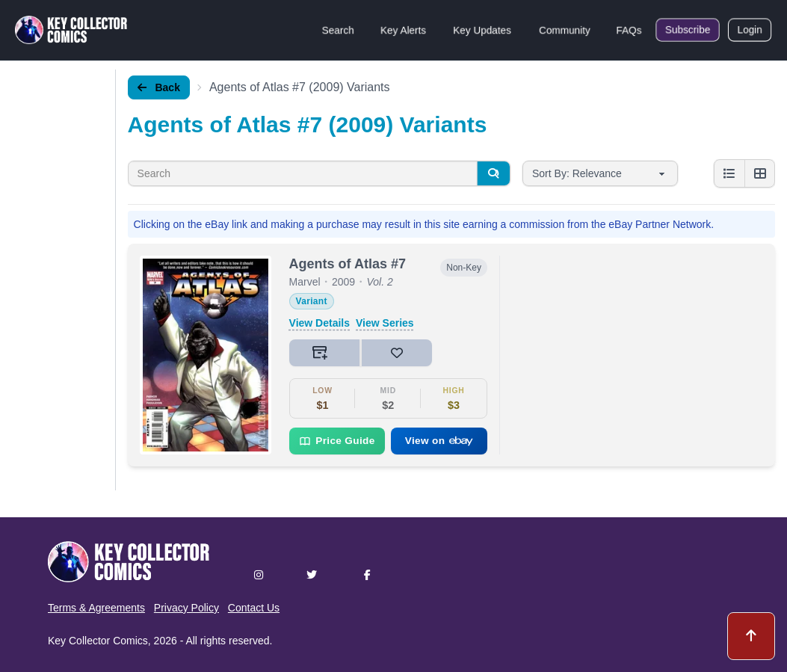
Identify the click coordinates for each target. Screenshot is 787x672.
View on (439, 441)
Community (565, 30)
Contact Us (254, 608)
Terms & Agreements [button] (96, 608)
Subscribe (688, 30)
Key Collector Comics (98, 641)
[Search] (493, 173)
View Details (320, 323)
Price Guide (337, 441)
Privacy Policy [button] (186, 608)
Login (750, 30)
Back (159, 87)
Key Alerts (403, 30)
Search (338, 30)
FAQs (629, 30)
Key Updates (482, 30)
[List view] (729, 173)
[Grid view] (759, 173)
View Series (385, 323)
